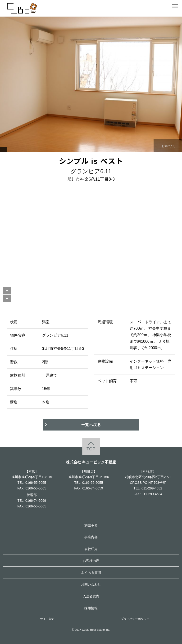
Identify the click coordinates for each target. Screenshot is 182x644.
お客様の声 (91, 561)
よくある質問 (91, 573)
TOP (91, 449)
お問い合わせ (91, 584)
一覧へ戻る (91, 425)
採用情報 (91, 608)
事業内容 (91, 537)
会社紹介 (91, 549)
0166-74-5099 (36, 501)
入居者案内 (91, 596)
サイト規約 (47, 619)
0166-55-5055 (36, 483)
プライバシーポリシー (135, 619)
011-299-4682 (152, 488)
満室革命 (91, 525)
